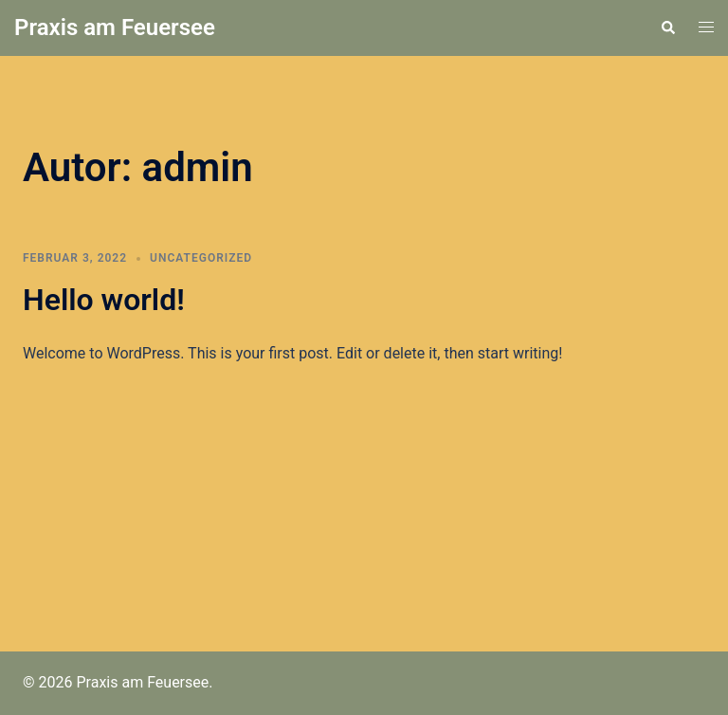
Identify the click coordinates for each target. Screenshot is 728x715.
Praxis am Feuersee (115, 27)
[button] (667, 27)
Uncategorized (201, 258)
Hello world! (104, 300)
